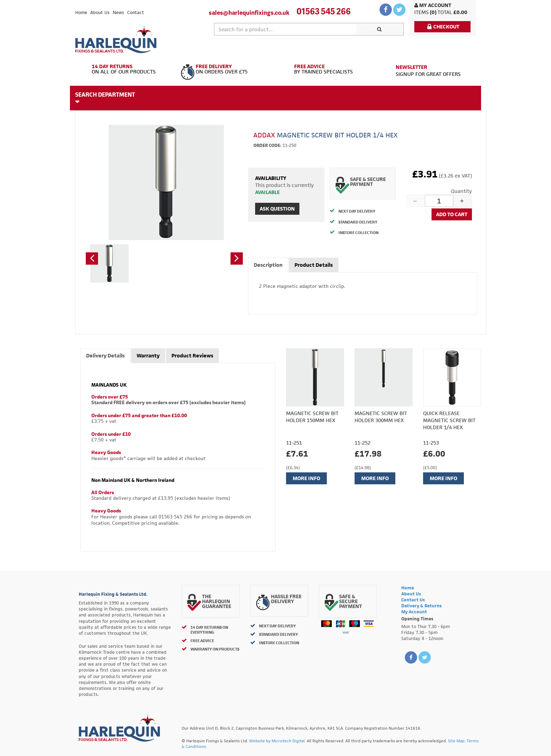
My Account (433, 5)
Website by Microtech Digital (277, 741)
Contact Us (413, 600)
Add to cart (452, 214)
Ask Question (277, 209)
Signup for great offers (428, 70)
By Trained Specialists (326, 69)
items (422, 12)
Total (445, 12)
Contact (136, 12)
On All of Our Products (125, 69)
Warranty (148, 356)
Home (81, 12)
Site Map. (457, 741)
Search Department (105, 98)
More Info (306, 478)
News (118, 12)
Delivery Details (105, 356)
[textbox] (285, 29)
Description (268, 265)
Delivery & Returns (422, 606)
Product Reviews (192, 356)
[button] (92, 259)
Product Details (314, 265)
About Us (100, 12)
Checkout (443, 27)
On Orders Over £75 (225, 69)
